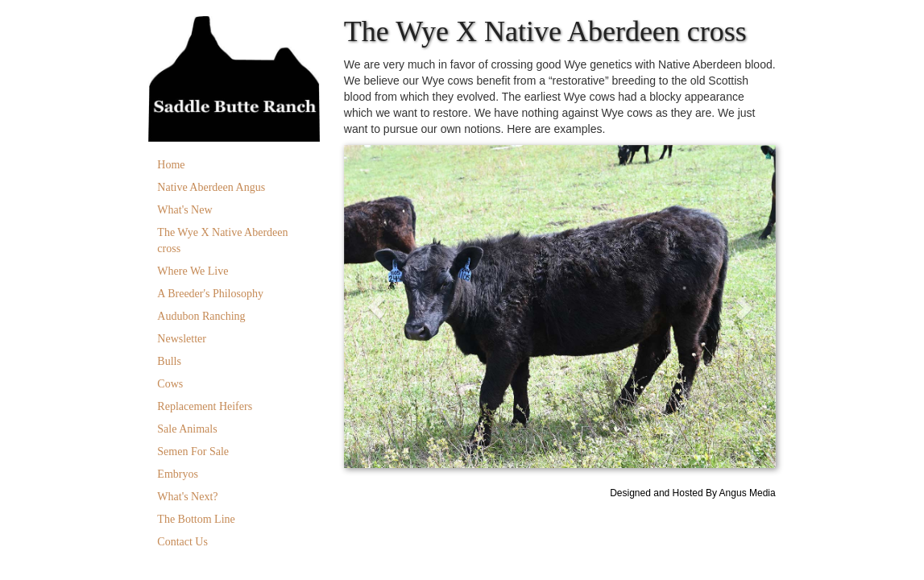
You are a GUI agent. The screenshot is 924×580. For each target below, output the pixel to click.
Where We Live (193, 271)
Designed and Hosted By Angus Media (692, 493)
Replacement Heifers (205, 406)
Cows (170, 384)
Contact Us (182, 542)
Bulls (169, 361)
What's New (184, 210)
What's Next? (187, 497)
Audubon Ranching (201, 316)
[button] (376, 307)
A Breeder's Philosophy (210, 294)
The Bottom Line (196, 519)
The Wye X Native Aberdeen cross (222, 240)
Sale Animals (187, 429)
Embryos (178, 474)
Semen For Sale (193, 452)
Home (171, 165)
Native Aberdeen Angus (211, 187)
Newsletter (182, 339)
